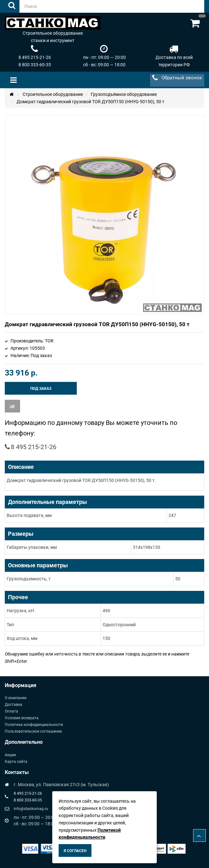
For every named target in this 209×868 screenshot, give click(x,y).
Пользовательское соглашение (33, 731)
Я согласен (75, 851)
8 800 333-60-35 (35, 65)
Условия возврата (22, 718)
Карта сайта (16, 762)
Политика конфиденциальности (34, 725)
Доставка (14, 705)
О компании (16, 698)
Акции (10, 755)
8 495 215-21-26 (35, 57)
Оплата (11, 711)
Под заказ (41, 389)
